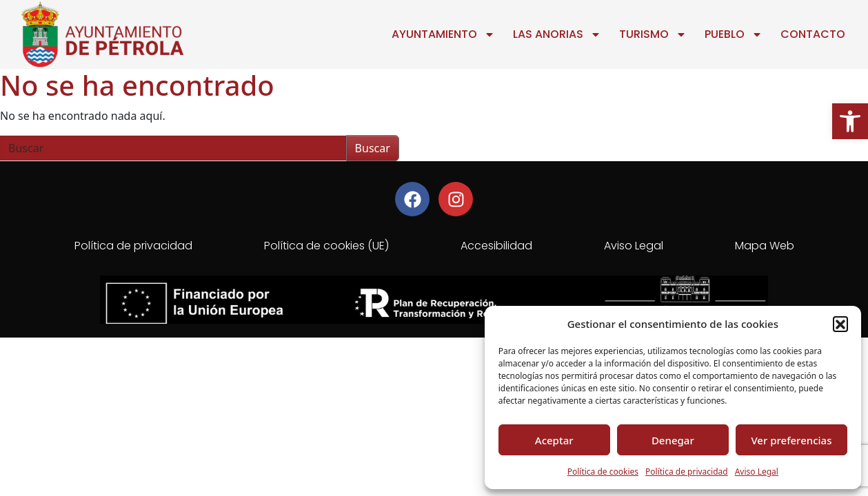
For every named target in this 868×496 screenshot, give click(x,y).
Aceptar (554, 440)
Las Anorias (557, 34)
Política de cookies (603, 472)
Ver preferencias (791, 440)
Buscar (373, 148)
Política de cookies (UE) (326, 246)
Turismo (653, 34)
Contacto (813, 34)
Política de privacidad (687, 472)
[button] (850, 121)
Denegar (673, 440)
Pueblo (734, 34)
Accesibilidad (496, 246)
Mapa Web (765, 246)
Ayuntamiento (443, 34)
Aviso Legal (757, 472)
